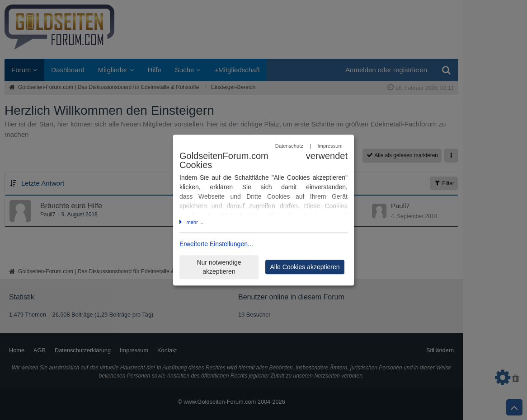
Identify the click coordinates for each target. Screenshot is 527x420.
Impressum (330, 146)
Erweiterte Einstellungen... (216, 244)
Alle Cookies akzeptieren (305, 267)
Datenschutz (289, 146)
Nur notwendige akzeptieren (219, 267)
